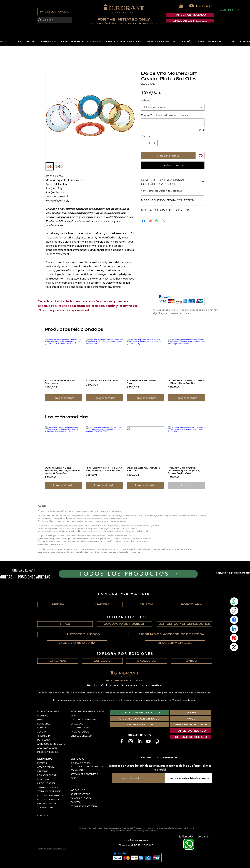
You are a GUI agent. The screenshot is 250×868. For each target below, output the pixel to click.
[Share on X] (164, 221)
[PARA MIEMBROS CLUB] (55, 12)
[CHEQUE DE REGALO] (190, 21)
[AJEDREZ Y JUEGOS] (83, 634)
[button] (181, 6)
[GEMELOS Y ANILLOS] (175, 643)
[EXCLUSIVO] (147, 661)
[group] (125, 370)
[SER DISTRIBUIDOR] (191, 724)
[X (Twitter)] (234, 647)
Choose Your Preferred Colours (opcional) (164, 115)
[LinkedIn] (234, 629)
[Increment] (155, 143)
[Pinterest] (234, 638)
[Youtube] (148, 741)
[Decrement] (144, 143)
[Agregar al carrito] (64, 398)
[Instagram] (131, 741)
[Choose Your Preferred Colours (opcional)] (173, 123)
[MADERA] (102, 605)
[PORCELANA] (191, 605)
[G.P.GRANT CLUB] (140, 724)
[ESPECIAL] (102, 661)
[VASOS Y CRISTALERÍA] (77, 643)
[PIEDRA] (58, 605)
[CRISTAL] (147, 605)
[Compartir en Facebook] (143, 221)
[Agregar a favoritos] (201, 156)
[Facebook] (234, 620)
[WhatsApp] (234, 602)
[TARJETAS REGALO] (190, 15)
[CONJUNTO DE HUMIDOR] (124, 624)
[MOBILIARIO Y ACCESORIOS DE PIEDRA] (172, 634)
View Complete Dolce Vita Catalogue (162, 191)
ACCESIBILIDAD (45, 807)
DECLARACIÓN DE (47, 803)
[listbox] (230, 10)
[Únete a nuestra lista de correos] (188, 778)
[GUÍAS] (191, 713)
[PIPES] (65, 624)
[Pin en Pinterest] (150, 221)
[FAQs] (191, 719)
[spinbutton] (149, 143)
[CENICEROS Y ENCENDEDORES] (184, 624)
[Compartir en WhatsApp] (157, 221)
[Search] (55, 20)
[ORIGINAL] (58, 661)
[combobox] (173, 107)
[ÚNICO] (191, 661)
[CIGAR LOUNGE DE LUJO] (140, 719)
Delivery (146, 100)
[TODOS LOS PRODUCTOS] (128, 574)
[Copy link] (234, 611)
